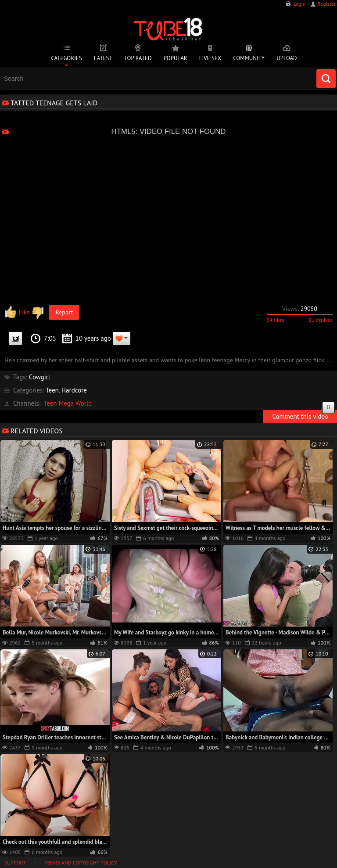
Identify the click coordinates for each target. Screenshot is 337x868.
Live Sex (210, 58)
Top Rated (138, 58)
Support (15, 863)
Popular (176, 58)
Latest (103, 58)
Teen (52, 390)
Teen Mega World (68, 403)
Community (249, 58)
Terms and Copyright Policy (81, 863)
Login (299, 4)
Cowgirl (39, 377)
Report (65, 312)
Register (327, 4)
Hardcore (74, 390)
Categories (66, 58)
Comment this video (303, 415)
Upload (287, 58)
